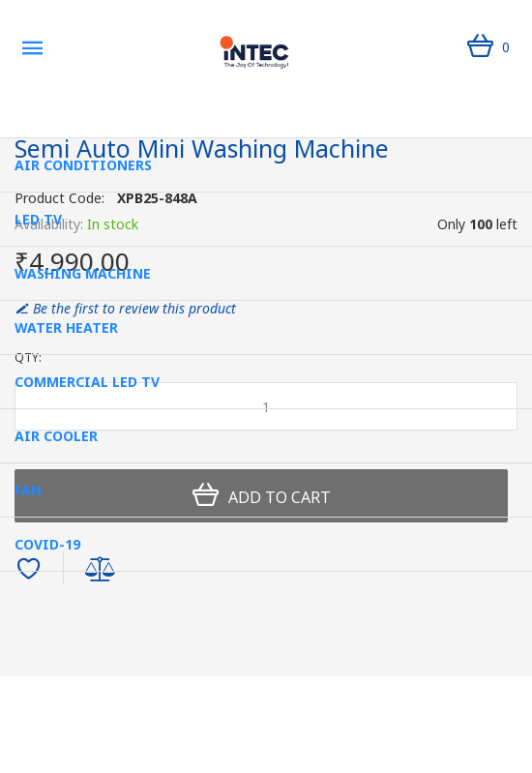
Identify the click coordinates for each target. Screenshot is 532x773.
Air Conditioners (83, 165)
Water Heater (66, 327)
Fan (28, 490)
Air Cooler (56, 436)
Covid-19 (47, 544)
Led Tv (38, 219)
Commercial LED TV (87, 382)
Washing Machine (83, 273)
